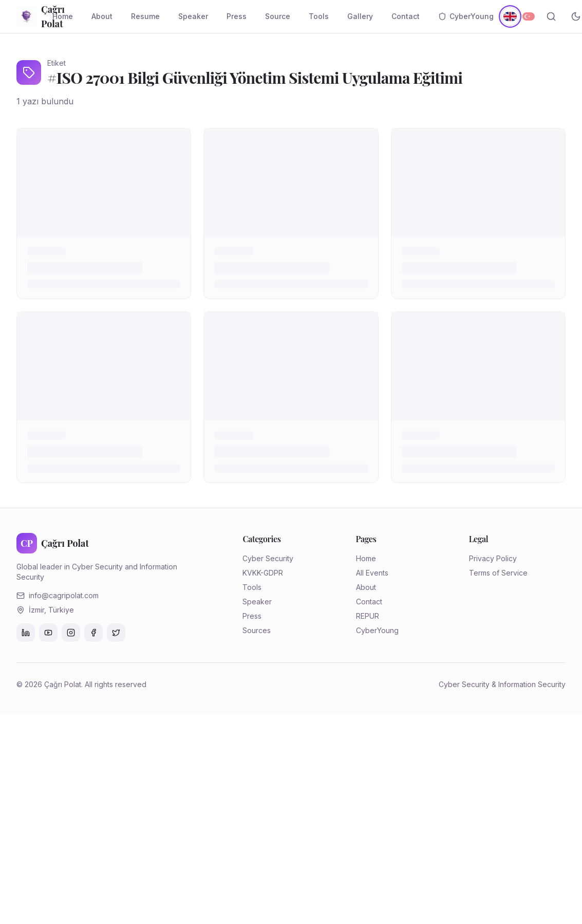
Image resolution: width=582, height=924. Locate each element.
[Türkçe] (529, 16)
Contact (406, 16)
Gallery (360, 16)
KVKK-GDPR (263, 573)
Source (278, 16)
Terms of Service (498, 573)
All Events (372, 573)
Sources (257, 630)
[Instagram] (71, 633)
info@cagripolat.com (64, 595)
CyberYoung (466, 16)
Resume (145, 16)
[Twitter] (116, 633)
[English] (510, 16)
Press (237, 16)
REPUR (368, 616)
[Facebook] (93, 633)
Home (63, 16)
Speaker (193, 16)
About (102, 16)
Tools (319, 16)
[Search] (551, 16)
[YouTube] (48, 633)
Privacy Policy (493, 558)
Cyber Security (268, 558)
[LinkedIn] (26, 633)
